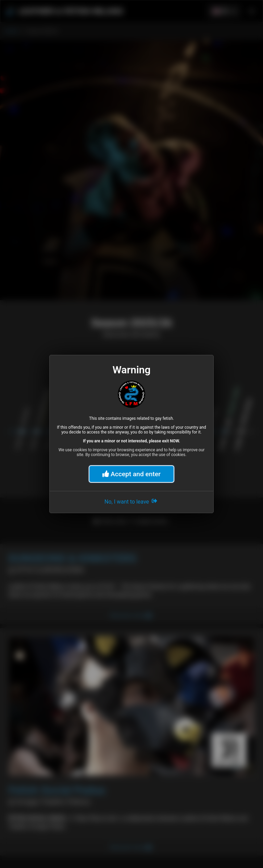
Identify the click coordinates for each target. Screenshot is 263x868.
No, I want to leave (131, 501)
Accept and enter (131, 474)
